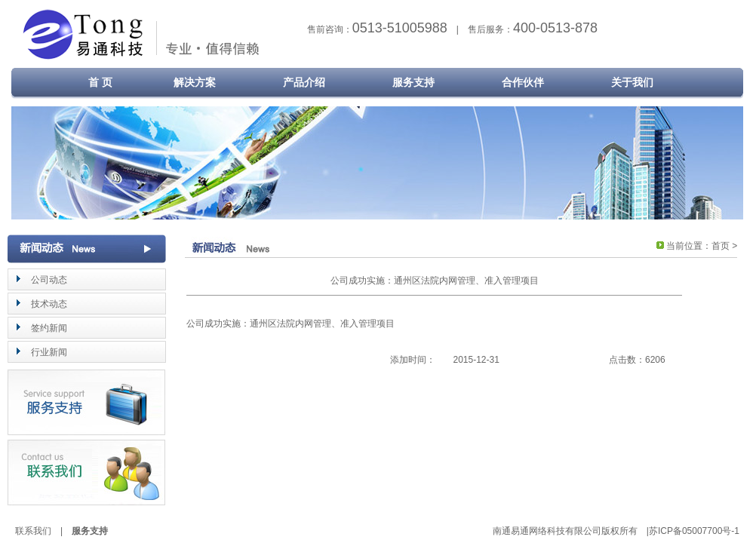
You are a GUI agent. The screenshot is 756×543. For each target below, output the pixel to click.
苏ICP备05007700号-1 (694, 531)
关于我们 (632, 82)
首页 (721, 246)
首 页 (90, 82)
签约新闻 (49, 328)
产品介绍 (304, 82)
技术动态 (49, 304)
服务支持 (413, 82)
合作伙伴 (523, 82)
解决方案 (195, 82)
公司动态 (49, 280)
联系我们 (33, 531)
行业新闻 (49, 352)
